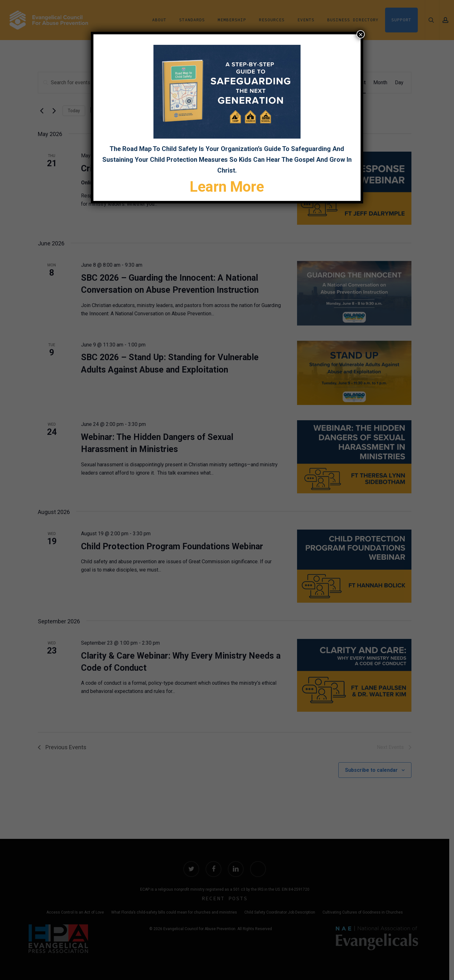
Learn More (227, 187)
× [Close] (361, 34)
